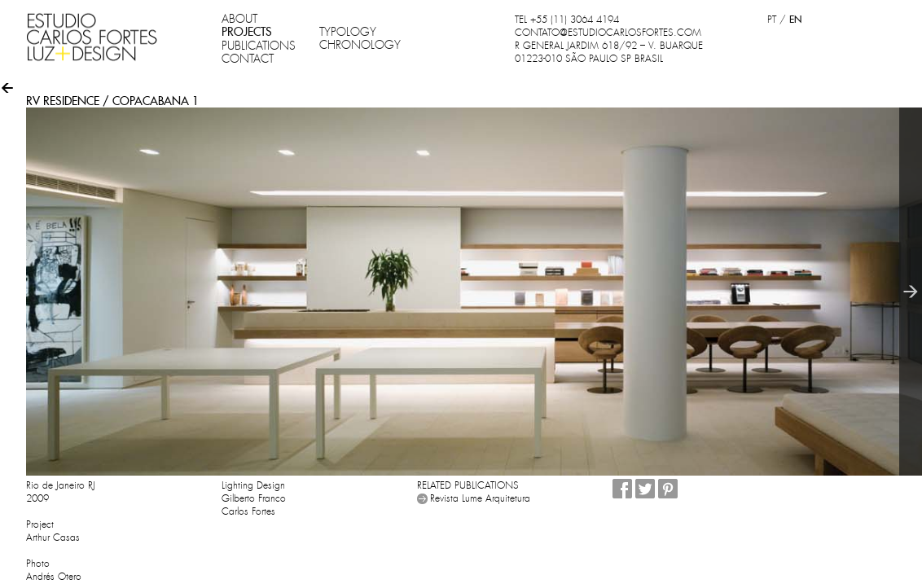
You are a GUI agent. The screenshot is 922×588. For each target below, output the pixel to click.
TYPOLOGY (348, 32)
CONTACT (248, 59)
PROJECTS (247, 32)
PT (772, 20)
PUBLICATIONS (259, 46)
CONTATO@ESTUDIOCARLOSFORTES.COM (608, 33)
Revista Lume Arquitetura (480, 498)
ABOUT (239, 19)
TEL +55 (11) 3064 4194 (567, 20)
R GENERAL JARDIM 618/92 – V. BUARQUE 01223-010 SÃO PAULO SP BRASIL (609, 52)
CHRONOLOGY (360, 45)
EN (795, 19)
